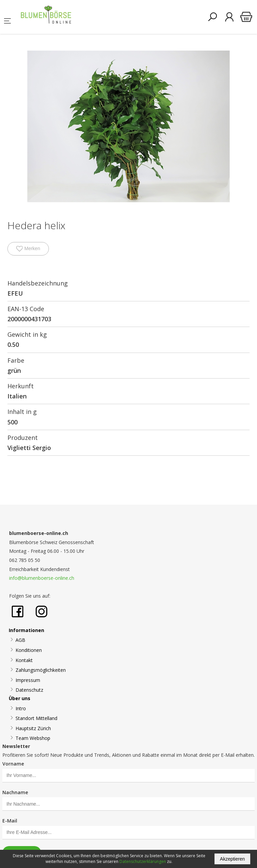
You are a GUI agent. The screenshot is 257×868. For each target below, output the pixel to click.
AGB (20, 640)
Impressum (28, 680)
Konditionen (29, 650)
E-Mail (10, 821)
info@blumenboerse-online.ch (42, 578)
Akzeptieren (232, 859)
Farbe (16, 360)
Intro (21, 708)
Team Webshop (33, 738)
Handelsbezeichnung (38, 283)
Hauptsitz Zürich (33, 728)
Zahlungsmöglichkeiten (41, 670)
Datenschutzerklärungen (143, 861)
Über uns (20, 698)
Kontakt (24, 660)
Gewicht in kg (27, 334)
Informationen (26, 630)
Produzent (23, 438)
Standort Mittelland (36, 718)
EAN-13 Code (26, 309)
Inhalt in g (22, 412)
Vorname (13, 764)
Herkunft (21, 386)
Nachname (15, 792)
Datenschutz (29, 690)
